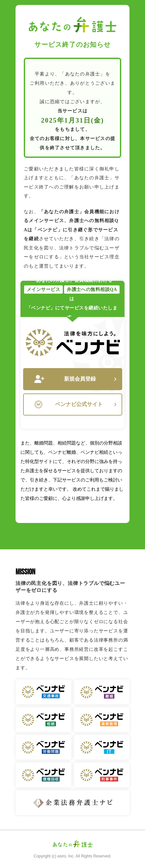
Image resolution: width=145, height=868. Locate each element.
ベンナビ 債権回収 (43, 775)
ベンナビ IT (102, 747)
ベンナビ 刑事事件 (102, 775)
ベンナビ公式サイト (75, 405)
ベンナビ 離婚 (102, 692)
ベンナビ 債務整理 (102, 720)
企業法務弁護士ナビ (72, 803)
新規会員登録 (75, 379)
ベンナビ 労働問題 (43, 747)
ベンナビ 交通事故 (43, 692)
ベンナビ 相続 (43, 720)
